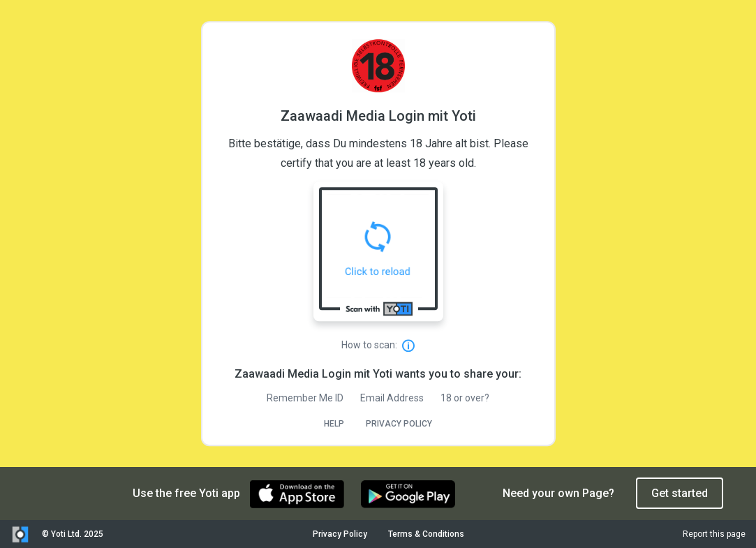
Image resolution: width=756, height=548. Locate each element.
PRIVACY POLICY (399, 424)
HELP (334, 424)
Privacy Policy (340, 534)
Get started (680, 493)
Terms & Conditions (426, 534)
